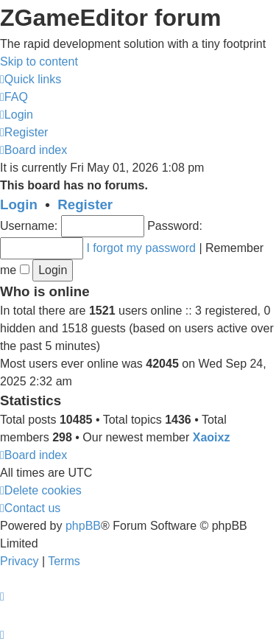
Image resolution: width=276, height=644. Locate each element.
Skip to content (39, 62)
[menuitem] (14, 97)
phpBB (83, 526)
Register (85, 204)
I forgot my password (141, 248)
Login (19, 204)
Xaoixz (212, 437)
